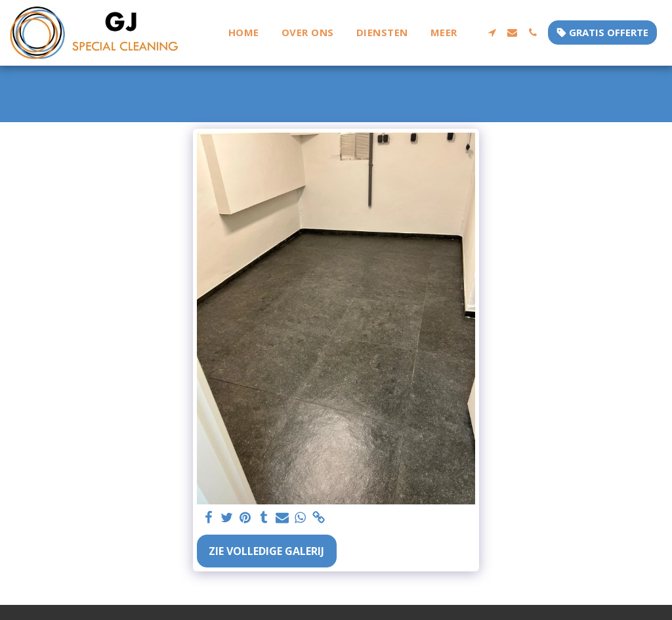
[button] (492, 33)
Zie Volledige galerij (266, 551)
